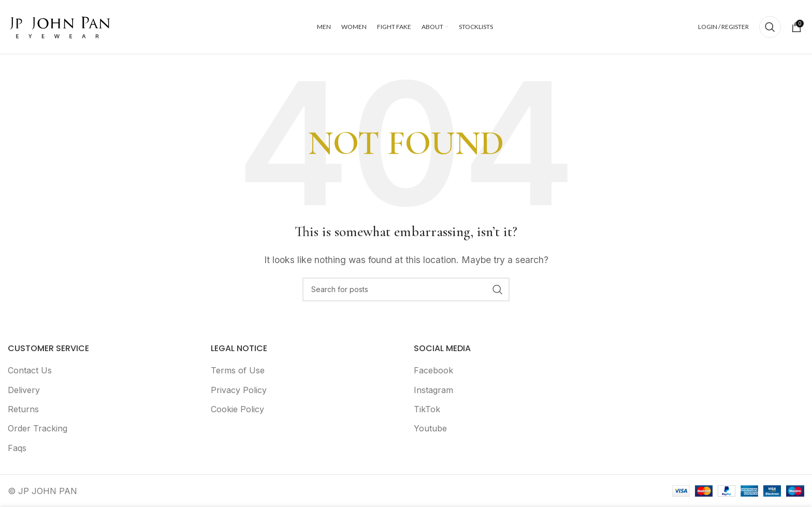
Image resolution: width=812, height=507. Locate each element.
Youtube (430, 428)
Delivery (24, 390)
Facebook (433, 370)
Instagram (433, 390)
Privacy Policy (239, 390)
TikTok (427, 409)
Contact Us (30, 370)
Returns (23, 409)
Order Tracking (38, 428)
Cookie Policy (237, 409)
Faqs (17, 448)
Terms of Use (238, 370)
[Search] (770, 27)
